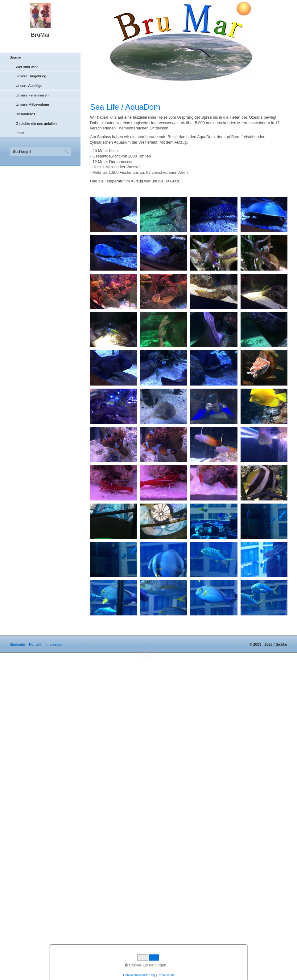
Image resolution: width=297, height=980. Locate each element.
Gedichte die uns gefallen (36, 123)
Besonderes (25, 114)
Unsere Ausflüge (29, 86)
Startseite (17, 644)
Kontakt (35, 644)
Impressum (54, 644)
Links (20, 133)
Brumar (16, 57)
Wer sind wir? (27, 67)
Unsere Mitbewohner (33, 104)
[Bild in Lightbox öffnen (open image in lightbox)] (114, 214)
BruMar (40, 35)
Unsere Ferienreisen (32, 95)
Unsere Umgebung (31, 76)
